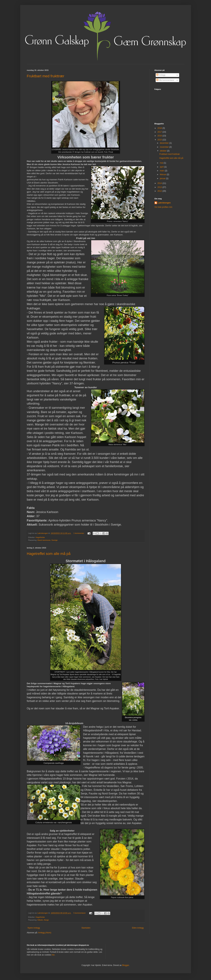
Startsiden (86, 928)
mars (162, 171)
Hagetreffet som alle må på (49, 554)
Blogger (126, 965)
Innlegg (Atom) (45, 933)
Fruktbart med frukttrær (46, 76)
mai (162, 163)
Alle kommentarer (165, 80)
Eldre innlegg (138, 928)
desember (165, 143)
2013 (160, 187)
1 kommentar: (79, 533)
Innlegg (161, 75)
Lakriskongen (164, 203)
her (53, 955)
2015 (160, 140)
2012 (160, 191)
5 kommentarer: (80, 913)
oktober (163, 151)
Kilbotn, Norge (43, 920)
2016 (160, 136)
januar (163, 178)
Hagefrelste (40, 537)
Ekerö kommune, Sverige (47, 540)
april (162, 167)
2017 (160, 132)
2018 (160, 128)
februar (163, 174)
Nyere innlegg (34, 928)
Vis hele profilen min (163, 207)
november (165, 147)
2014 (160, 183)
